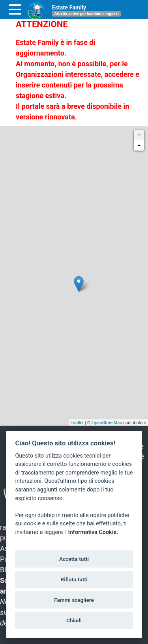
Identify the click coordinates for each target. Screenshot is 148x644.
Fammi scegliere (74, 600)
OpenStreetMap (107, 423)
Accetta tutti (74, 559)
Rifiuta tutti (74, 579)
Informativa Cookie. (93, 532)
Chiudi (74, 620)
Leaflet (77, 423)
